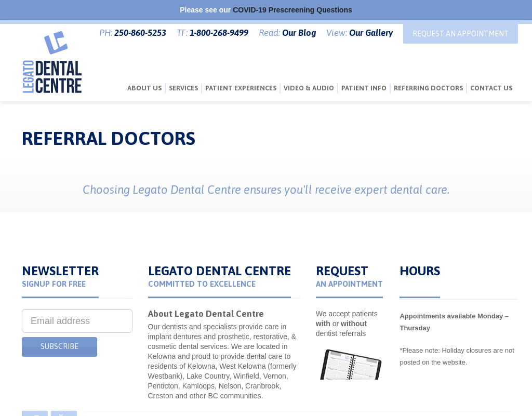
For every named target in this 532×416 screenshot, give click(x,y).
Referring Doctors (428, 88)
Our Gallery (371, 33)
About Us (144, 88)
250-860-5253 (140, 33)
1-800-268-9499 (219, 33)
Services (183, 88)
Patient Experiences (241, 88)
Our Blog (299, 33)
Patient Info (364, 88)
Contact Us (491, 88)
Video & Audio (309, 88)
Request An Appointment (461, 34)
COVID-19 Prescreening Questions (292, 10)
